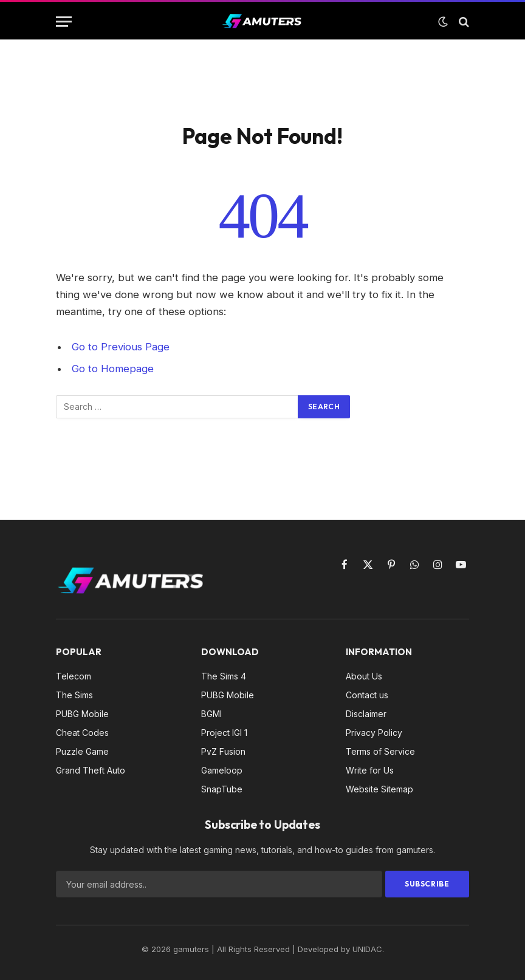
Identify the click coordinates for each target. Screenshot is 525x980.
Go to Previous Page (121, 347)
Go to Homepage (113, 369)
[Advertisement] (262, 79)
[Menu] (64, 22)
